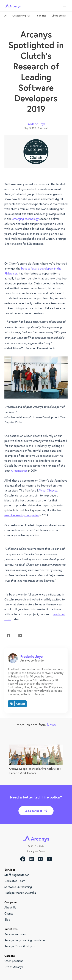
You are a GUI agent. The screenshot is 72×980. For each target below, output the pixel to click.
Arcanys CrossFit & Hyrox (20, 946)
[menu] (64, 6)
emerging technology (25, 219)
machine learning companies (22, 515)
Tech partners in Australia (20, 893)
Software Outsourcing (18, 887)
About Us (10, 907)
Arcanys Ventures (15, 934)
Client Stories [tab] (59, 16)
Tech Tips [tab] (41, 16)
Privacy (30, 851)
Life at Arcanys (14, 967)
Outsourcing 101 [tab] (21, 16)
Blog (7, 919)
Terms (42, 851)
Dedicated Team (15, 881)
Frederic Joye (36, 124)
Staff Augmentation (17, 875)
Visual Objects (48, 490)
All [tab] (6, 16)
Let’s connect (36, 811)
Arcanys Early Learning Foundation (25, 940)
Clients (9, 913)
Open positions (14, 961)
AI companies (19, 470)
